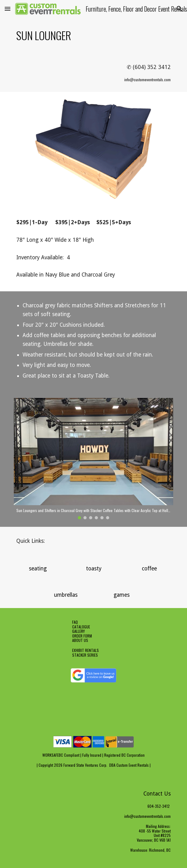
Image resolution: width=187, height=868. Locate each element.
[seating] (37, 569)
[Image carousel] (93, 459)
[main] (93, 35)
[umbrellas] (65, 595)
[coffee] (149, 569)
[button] (8, 9)
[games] (121, 595)
